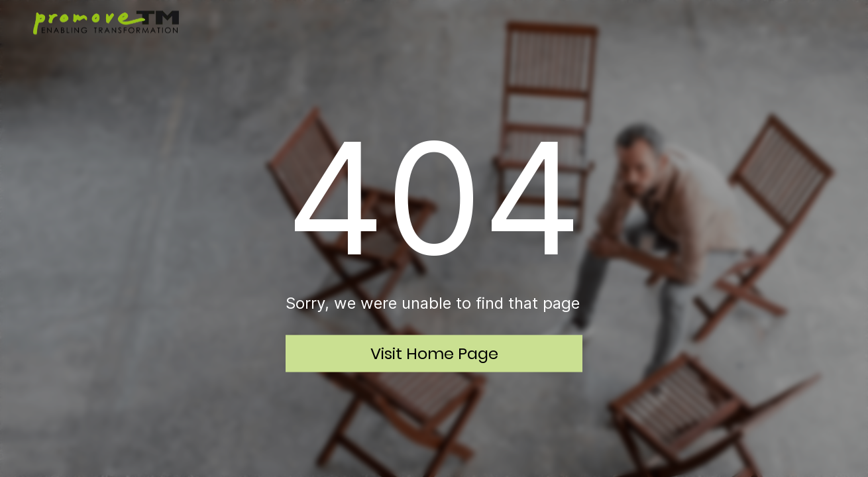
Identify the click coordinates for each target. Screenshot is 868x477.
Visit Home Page (434, 353)
